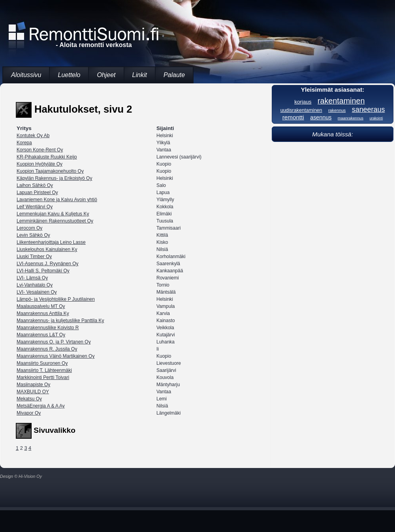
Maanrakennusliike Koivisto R (48, 328)
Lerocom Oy (29, 228)
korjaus (303, 102)
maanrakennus (351, 118)
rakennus (337, 110)
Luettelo (69, 75)
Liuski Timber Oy (34, 257)
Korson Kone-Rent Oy (40, 150)
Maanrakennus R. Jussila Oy (47, 349)
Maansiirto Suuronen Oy (42, 363)
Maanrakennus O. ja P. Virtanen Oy (54, 342)
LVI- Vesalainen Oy (37, 292)
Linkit (140, 75)
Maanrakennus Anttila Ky (43, 313)
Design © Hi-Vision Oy (21, 476)
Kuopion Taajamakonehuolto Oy (50, 171)
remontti (293, 117)
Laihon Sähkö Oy (35, 185)
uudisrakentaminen (301, 110)
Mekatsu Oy (29, 399)
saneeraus (369, 109)
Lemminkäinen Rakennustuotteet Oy (55, 221)
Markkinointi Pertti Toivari (43, 377)
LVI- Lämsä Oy (32, 278)
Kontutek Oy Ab (33, 136)
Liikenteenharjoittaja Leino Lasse (51, 242)
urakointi (376, 118)
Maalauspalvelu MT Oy (41, 306)
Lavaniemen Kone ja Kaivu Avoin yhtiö (57, 200)
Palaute (174, 75)
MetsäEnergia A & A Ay (41, 406)
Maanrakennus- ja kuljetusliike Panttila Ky (60, 321)
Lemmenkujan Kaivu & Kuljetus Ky (53, 214)
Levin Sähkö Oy (33, 235)
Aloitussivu (26, 75)
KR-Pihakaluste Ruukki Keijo (47, 157)
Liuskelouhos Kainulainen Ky (47, 249)
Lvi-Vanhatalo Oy (35, 285)
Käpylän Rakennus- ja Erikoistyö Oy (54, 178)
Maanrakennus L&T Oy (41, 335)
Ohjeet (106, 75)
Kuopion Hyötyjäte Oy (39, 164)
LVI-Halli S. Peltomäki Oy (43, 271)
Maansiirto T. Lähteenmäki (44, 370)
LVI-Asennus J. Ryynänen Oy (48, 264)
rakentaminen (341, 101)
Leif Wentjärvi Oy (35, 207)
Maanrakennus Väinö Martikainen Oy (55, 356)
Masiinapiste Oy (33, 385)
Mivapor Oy (29, 413)
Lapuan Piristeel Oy (37, 192)
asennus (321, 117)
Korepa (24, 143)
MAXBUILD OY (33, 392)
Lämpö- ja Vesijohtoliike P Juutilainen (56, 299)
